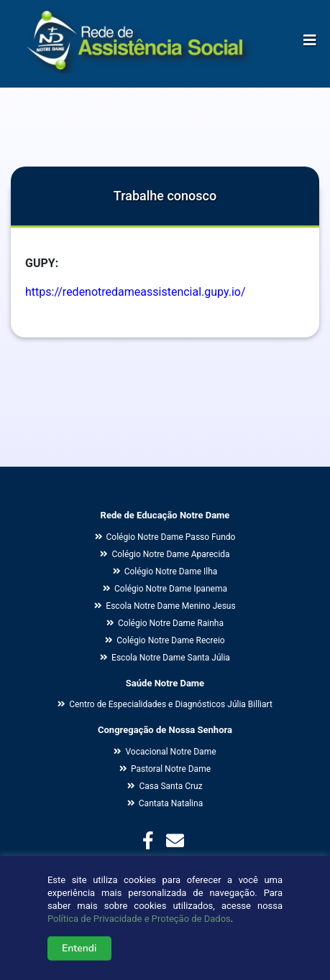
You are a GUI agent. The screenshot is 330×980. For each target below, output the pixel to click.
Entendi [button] (79, 957)
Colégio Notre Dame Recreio (165, 640)
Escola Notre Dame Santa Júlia (165, 658)
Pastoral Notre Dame (165, 769)
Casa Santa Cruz (165, 786)
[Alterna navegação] (310, 37)
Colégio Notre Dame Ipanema (165, 589)
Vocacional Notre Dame (165, 752)
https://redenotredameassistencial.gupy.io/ (136, 292)
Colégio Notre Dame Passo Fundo (165, 537)
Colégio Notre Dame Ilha (165, 571)
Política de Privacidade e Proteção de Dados (139, 928)
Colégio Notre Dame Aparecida (165, 554)
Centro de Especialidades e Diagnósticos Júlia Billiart (165, 704)
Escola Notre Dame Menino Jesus (165, 606)
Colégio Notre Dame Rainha (165, 623)
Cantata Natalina (165, 803)
